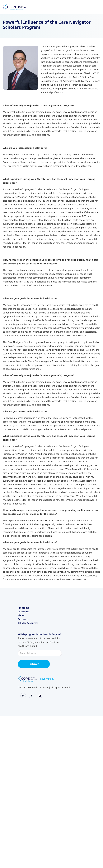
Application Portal (27, 710)
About (21, 656)
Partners (23, 683)
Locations (23, 634)
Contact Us (23, 680)
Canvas (22, 706)
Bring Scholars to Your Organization (36, 688)
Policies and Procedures (30, 697)
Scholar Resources (28, 692)
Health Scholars (26, 613)
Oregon (22, 644)
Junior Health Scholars (29, 617)
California (23, 639)
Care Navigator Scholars (30, 631)
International (25, 653)
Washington (24, 648)
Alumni (21, 701)
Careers (22, 671)
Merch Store (24, 715)
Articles (22, 675)
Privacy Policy (47, 770)
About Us (22, 661)
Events (21, 666)
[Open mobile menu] (95, 7)
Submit (34, 756)
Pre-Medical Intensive (29, 626)
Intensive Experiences (29, 622)
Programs (23, 608)
